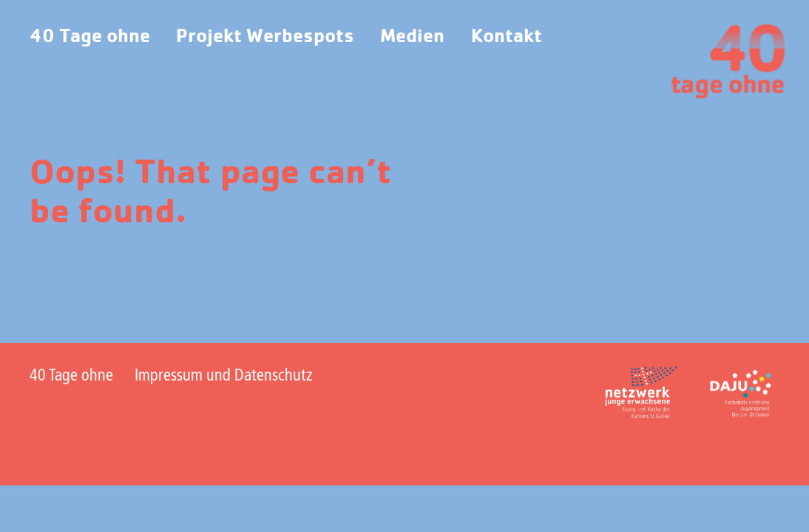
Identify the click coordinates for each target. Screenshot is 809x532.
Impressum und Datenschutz (224, 376)
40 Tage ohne (90, 37)
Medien (412, 37)
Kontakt (507, 37)
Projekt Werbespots (265, 37)
